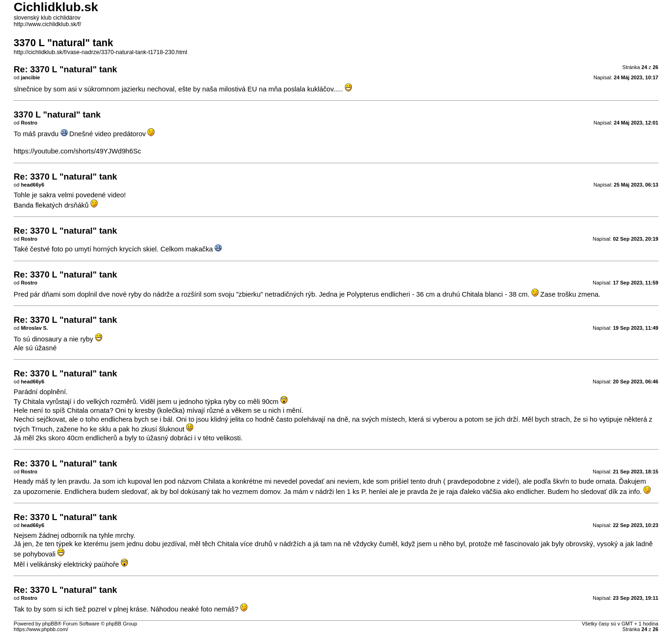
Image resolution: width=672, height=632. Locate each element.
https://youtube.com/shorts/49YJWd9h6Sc (77, 151)
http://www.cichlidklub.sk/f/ (47, 24)
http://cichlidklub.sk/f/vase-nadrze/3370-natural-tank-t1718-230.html (100, 52)
